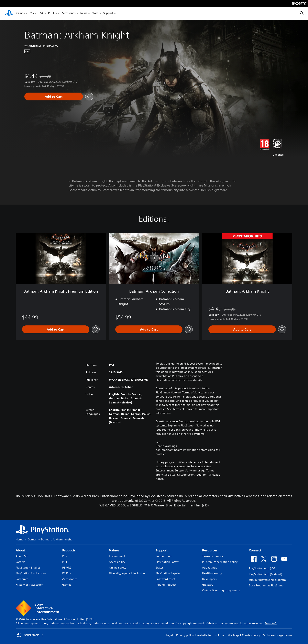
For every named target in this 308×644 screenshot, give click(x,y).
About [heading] (20, 550)
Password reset (165, 579)
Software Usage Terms (278, 635)
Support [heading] (162, 550)
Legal (170, 635)
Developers (209, 579)
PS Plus (52, 13)
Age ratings (210, 568)
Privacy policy (185, 635)
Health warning (212, 573)
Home (20, 539)
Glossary (208, 585)
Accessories (68, 13)
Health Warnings (166, 446)
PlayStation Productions (31, 573)
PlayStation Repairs (168, 573)
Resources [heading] (210, 550)
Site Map (233, 635)
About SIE (22, 556)
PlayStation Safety (167, 562)
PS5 (32, 13)
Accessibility (117, 562)
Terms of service (213, 556)
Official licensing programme (221, 590)
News (84, 13)
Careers (21, 562)
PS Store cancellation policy (220, 562)
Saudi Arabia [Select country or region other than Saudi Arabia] (31, 635)
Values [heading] (114, 550)
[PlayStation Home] (9, 13)
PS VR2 (67, 568)
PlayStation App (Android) (265, 574)
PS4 (41, 13)
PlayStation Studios (28, 568)
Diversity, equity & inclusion (127, 573)
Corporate (22, 579)
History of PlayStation (29, 585)
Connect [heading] (255, 550)
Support (108, 13)
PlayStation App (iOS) (263, 568)
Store (95, 13)
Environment (117, 556)
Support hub (164, 556)
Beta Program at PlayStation (267, 585)
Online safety (118, 568)
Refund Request (166, 585)
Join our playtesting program (267, 580)
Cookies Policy (251, 635)
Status (160, 568)
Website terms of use (211, 635)
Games (20, 13)
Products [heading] (69, 550)
